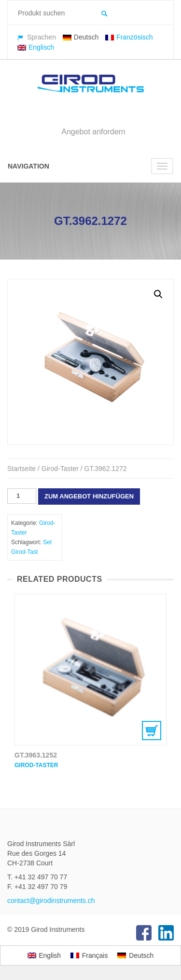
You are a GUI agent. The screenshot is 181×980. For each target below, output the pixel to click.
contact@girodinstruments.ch (51, 901)
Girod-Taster (60, 469)
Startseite (21, 469)
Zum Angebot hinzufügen (89, 496)
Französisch (129, 37)
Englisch (36, 47)
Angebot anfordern (93, 132)
